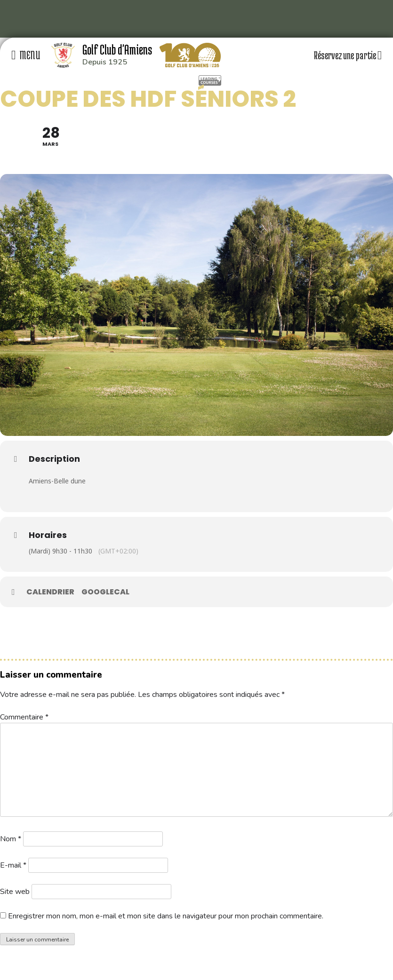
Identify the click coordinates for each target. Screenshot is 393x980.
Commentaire (24, 717)
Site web (15, 892)
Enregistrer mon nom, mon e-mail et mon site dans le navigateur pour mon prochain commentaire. (166, 916)
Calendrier (50, 592)
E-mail (13, 865)
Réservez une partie (348, 55)
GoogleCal (105, 592)
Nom (11, 839)
